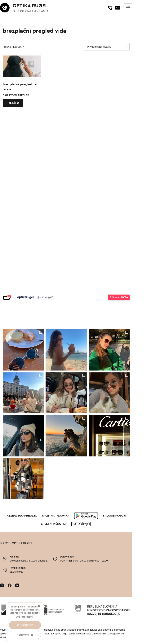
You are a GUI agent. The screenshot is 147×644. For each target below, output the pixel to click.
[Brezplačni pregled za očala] (22, 66)
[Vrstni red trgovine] (107, 47)
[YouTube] (17, 585)
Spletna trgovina (56, 516)
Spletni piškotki (53, 524)
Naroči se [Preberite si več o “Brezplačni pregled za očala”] (13, 103)
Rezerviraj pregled (22, 516)
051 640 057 (16, 572)
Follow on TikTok (119, 297)
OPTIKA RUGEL (30, 6)
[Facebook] (10, 585)
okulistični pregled (16, 95)
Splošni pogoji (114, 516)
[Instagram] (2, 585)
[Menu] (128, 8)
